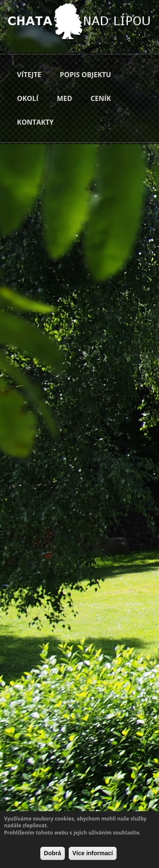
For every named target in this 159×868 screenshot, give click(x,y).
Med (64, 98)
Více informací (93, 853)
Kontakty (35, 122)
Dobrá (53, 853)
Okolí (28, 98)
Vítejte (29, 75)
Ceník (101, 98)
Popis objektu (85, 75)
